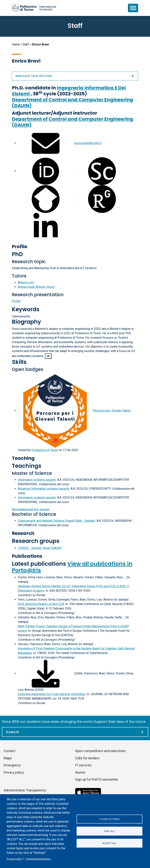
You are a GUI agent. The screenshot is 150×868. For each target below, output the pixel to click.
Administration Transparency (25, 790)
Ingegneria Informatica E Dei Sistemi (69, 91)
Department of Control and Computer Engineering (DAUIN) (72, 103)
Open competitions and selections (100, 751)
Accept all (109, 843)
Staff (26, 44)
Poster (16, 301)
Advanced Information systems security (44, 489)
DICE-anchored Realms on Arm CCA (41, 604)
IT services (83, 765)
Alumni (80, 772)
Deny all (109, 831)
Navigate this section (75, 76)
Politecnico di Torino (45, 450)
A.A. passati (31, 509)
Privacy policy (14, 859)
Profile (20, 247)
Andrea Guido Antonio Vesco (36, 287)
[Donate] (75, 732)
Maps (8, 758)
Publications (27, 556)
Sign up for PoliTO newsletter (97, 779)
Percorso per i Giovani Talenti (112, 411)
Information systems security (37, 480)
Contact (10, 751)
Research (23, 533)
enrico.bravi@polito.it (88, 143)
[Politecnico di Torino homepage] (34, 8)
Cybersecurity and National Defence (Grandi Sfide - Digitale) (57, 521)
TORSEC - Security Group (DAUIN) (40, 548)
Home (16, 44)
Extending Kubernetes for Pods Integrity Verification (52, 694)
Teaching (23, 458)
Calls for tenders (87, 758)
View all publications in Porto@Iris (72, 567)
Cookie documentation (38, 859)
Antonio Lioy (26, 282)
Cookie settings (109, 819)
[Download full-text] (46, 673)
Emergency (12, 765)
